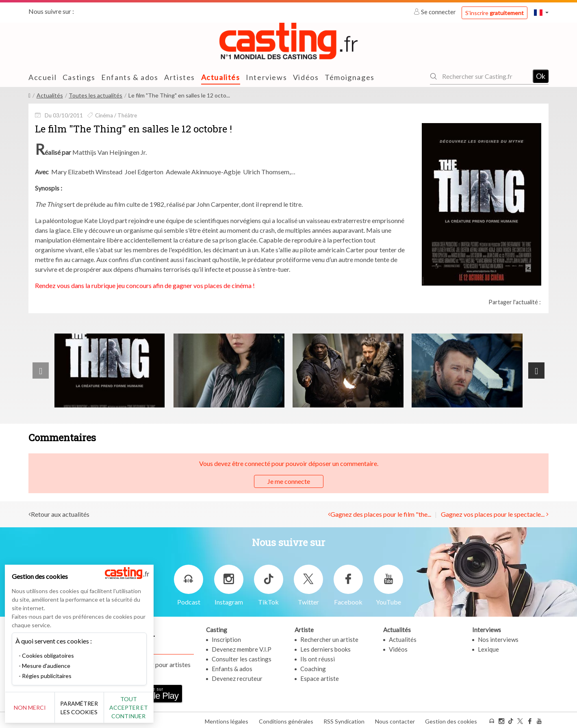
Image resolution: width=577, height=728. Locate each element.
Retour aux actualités (60, 514)
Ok (541, 76)
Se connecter (435, 12)
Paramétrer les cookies (90, 708)
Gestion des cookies (451, 719)
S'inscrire (495, 13)
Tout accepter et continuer (147, 707)
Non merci (34, 707)
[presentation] (41, 370)
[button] (541, 12)
